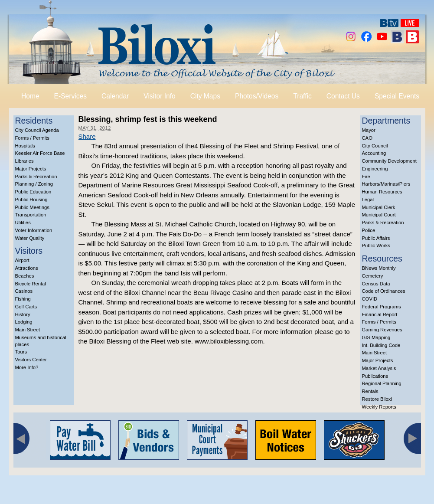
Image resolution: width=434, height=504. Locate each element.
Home (30, 96)
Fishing (23, 299)
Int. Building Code (381, 345)
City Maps (205, 96)
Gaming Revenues (382, 330)
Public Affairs (376, 238)
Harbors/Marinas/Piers (386, 184)
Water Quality (30, 238)
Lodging (24, 322)
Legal (368, 200)
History (23, 314)
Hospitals (25, 146)
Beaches (25, 276)
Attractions (27, 268)
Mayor (369, 130)
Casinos (24, 291)
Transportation (31, 215)
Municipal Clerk (379, 207)
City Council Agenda (37, 130)
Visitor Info (159, 96)
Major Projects (31, 169)
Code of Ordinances (384, 291)
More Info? (27, 367)
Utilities (23, 223)
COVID (370, 299)
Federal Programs (382, 307)
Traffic (302, 96)
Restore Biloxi (377, 399)
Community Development (389, 161)
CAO (367, 138)
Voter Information (34, 230)
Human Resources (382, 192)
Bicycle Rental (31, 284)
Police (369, 230)
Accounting (374, 153)
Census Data (376, 284)
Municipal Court (379, 215)
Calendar (115, 96)
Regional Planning (382, 383)
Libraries (24, 161)
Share (87, 136)
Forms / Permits (32, 138)
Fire (366, 177)
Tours (21, 352)
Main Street (28, 330)
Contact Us (343, 96)
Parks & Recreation (36, 177)
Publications (375, 376)
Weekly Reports (379, 407)
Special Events (397, 96)
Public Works (376, 245)
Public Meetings (32, 207)
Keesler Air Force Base (40, 153)
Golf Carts (26, 307)
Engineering (375, 169)
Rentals (370, 391)
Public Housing (31, 200)
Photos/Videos (257, 96)
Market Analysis (379, 368)
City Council (375, 146)
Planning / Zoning (34, 184)
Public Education (33, 192)
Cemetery (373, 276)
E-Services (70, 96)
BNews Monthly (379, 268)
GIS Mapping (376, 337)
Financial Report (380, 314)
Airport (22, 260)
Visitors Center (31, 360)
